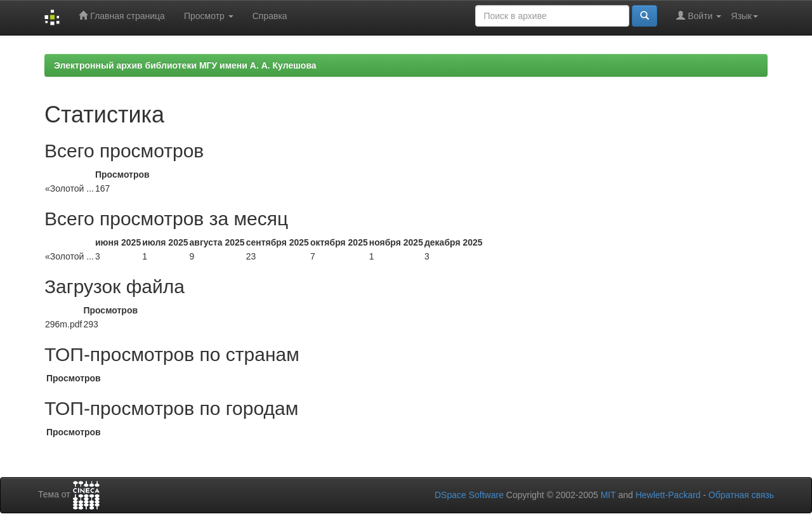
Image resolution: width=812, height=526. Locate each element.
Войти (699, 16)
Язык (744, 16)
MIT (608, 495)
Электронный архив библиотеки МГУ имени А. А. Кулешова (185, 65)
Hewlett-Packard (668, 495)
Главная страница (121, 16)
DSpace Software (469, 495)
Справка (270, 16)
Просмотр (209, 16)
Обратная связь (741, 495)
